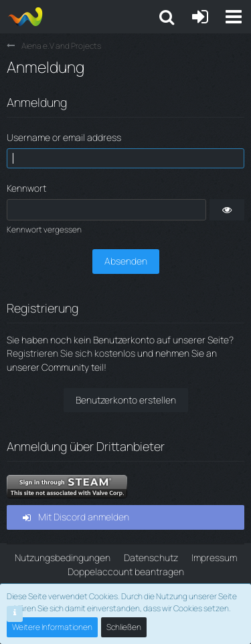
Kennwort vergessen (44, 229)
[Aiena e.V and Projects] (25, 17)
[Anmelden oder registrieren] (200, 17)
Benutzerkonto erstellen (126, 400)
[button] (234, 17)
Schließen (124, 627)
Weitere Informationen (52, 627)
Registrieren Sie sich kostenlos (71, 353)
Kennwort (26, 188)
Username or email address (64, 137)
